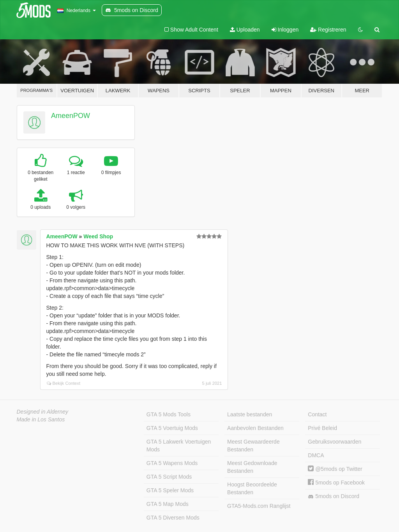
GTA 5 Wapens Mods (172, 463)
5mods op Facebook (336, 483)
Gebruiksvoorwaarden (335, 442)
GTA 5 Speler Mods (170, 490)
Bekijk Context (64, 383)
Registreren (328, 30)
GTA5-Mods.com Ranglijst (259, 506)
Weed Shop (98, 236)
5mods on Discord (334, 496)
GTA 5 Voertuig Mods (172, 428)
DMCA (316, 455)
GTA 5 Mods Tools (169, 414)
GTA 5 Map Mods (168, 504)
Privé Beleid (322, 428)
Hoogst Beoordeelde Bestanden (252, 488)
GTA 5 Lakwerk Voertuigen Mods (179, 446)
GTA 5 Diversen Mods (173, 518)
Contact (317, 414)
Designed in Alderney (43, 412)
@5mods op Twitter (335, 469)
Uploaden (245, 30)
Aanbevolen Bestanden (255, 428)
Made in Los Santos (41, 419)
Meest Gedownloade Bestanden (252, 467)
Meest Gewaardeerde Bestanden (253, 446)
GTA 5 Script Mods (169, 477)
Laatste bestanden (250, 414)
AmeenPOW (71, 116)
